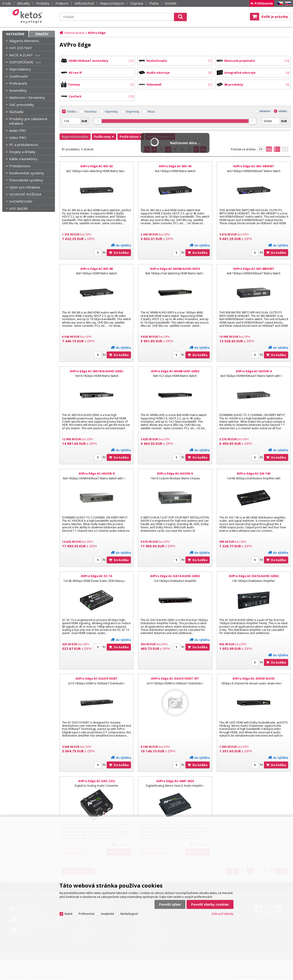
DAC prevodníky (22, 105)
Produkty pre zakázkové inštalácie (28, 121)
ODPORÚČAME (21, 62)
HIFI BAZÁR (18, 208)
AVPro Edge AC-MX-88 (96, 269)
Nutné (68, 914)
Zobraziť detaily (222, 914)
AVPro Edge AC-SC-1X (97, 576)
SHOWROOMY (21, 201)
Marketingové (129, 914)
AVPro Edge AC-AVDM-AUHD (254, 678)
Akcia (151, 111)
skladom (265, 111)
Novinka (91, 111)
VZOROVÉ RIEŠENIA (25, 194)
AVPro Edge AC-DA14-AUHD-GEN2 (175, 576)
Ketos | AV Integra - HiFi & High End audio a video (29, 16)
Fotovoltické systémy (26, 180)
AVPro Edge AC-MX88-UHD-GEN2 (175, 371)
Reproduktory (20, 69)
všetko (283, 111)
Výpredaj (111, 111)
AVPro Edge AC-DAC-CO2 (96, 781)
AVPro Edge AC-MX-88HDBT (254, 269)
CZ (279, 4)
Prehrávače (18, 83)
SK (287, 4)
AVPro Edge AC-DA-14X (254, 473)
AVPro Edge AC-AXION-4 (254, 371)
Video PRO (18, 138)
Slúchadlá (16, 112)
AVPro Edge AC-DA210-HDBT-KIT (175, 678)
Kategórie (15, 34)
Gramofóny (18, 90)
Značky (42, 34)
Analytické (107, 914)
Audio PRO (18, 130)
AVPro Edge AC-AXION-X (175, 473)
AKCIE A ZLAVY (21, 55)
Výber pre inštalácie (25, 187)
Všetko (72, 111)
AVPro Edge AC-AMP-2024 (175, 781)
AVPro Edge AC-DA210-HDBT (97, 678)
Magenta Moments (24, 41)
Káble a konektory (23, 159)
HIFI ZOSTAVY (21, 48)
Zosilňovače (19, 76)
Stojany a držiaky (22, 152)
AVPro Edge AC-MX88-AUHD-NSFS (175, 269)
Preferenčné (87, 914)
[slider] (98, 121)
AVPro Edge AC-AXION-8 (97, 473)
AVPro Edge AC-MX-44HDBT (254, 166)
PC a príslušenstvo (24, 145)
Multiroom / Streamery (27, 97)
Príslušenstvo (20, 166)
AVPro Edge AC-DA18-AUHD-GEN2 (254, 576)
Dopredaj (132, 111)
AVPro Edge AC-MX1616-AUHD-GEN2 (96, 371)
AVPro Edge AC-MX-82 (96, 166)
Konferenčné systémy (27, 173)
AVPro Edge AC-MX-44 (175, 166)
